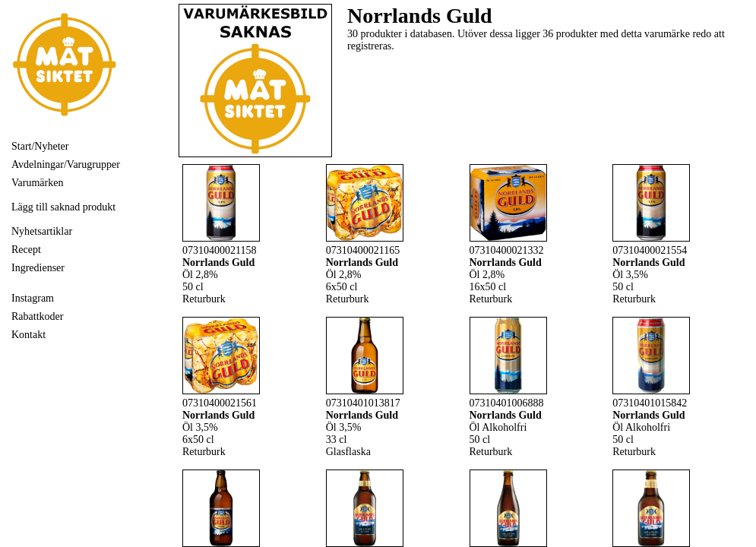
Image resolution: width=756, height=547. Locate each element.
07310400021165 (363, 250)
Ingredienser (38, 268)
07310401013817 (363, 403)
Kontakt (28, 335)
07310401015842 (650, 403)
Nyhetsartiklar (42, 231)
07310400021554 (650, 250)
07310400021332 (507, 250)
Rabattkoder (37, 316)
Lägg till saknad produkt (63, 207)
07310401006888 (507, 403)
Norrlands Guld (218, 262)
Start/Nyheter (40, 146)
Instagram (33, 298)
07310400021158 (219, 250)
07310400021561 (220, 403)
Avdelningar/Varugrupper (66, 164)
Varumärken (37, 183)
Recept (26, 250)
